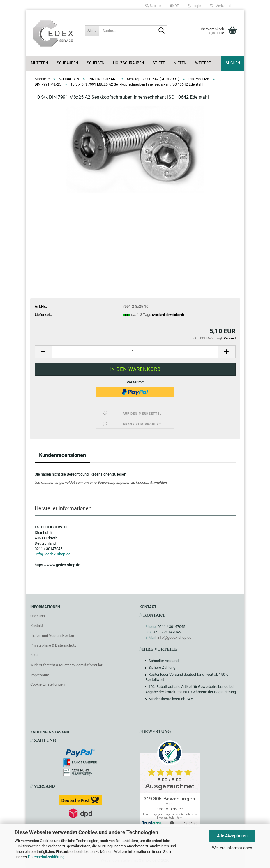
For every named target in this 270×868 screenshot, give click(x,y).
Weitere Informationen (232, 848)
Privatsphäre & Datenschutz (53, 645)
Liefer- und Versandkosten (52, 636)
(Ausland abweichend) (168, 315)
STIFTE (159, 63)
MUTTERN (39, 63)
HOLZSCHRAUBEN (128, 63)
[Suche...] (92, 31)
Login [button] (194, 6)
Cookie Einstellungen (47, 684)
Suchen (233, 63)
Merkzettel (221, 6)
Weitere (203, 63)
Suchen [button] (153, 6)
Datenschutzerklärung (46, 857)
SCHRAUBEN (67, 63)
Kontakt (37, 626)
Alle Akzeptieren (232, 836)
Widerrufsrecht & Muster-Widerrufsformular (66, 665)
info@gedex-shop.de (53, 554)
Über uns (38, 616)
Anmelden (158, 482)
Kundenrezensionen (62, 455)
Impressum (40, 675)
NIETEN (180, 63)
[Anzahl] (135, 352)
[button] (174, 6)
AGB (34, 655)
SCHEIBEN (96, 63)
